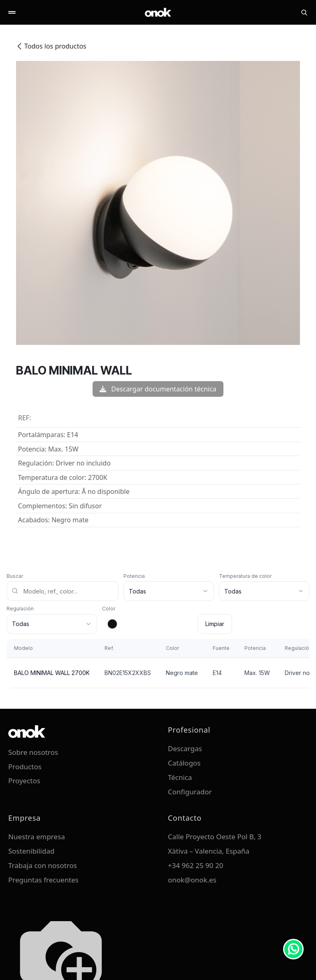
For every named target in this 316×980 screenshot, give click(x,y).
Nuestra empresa (37, 837)
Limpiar (215, 624)
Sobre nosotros (33, 752)
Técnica (180, 777)
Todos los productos (51, 46)
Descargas (185, 748)
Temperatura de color (245, 576)
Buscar (15, 576)
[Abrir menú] (12, 12)
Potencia (134, 576)
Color (109, 609)
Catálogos (184, 763)
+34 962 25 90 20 (195, 865)
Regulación (20, 609)
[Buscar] (304, 12)
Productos (25, 767)
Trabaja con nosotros (43, 865)
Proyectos (24, 781)
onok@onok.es (192, 880)
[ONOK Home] (158, 12)
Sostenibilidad (31, 851)
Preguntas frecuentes (43, 880)
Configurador (190, 792)
